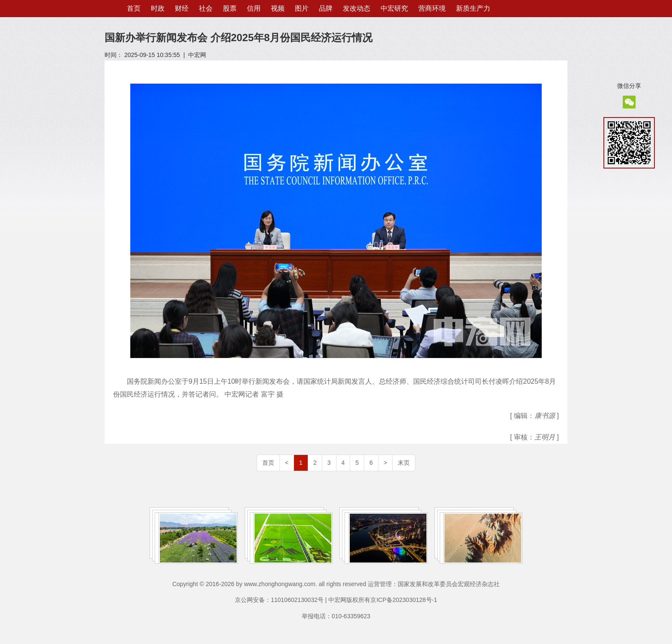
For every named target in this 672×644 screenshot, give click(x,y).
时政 (158, 8)
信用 (254, 8)
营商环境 (432, 8)
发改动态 (357, 8)
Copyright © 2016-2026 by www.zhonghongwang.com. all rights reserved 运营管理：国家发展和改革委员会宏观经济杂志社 (336, 584)
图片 (302, 8)
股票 (230, 8)
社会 (206, 8)
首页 (134, 8)
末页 (404, 463)
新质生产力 (473, 8)
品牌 (326, 8)
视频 (278, 8)
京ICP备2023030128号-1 (404, 600)
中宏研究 (394, 8)
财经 (182, 8)
